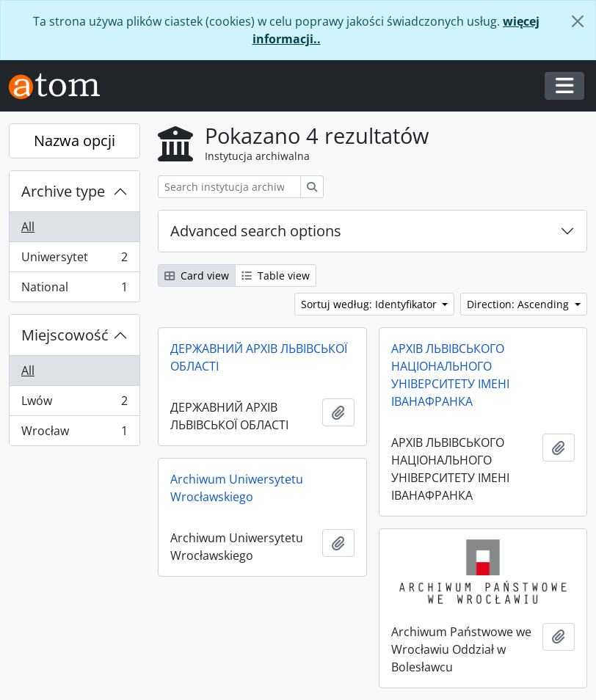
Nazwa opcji (74, 141)
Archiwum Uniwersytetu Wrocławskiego (237, 488)
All (28, 227)
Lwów (74, 404)
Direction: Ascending (519, 304)
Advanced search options (256, 231)
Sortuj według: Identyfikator (370, 304)
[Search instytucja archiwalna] (229, 187)
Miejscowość (65, 335)
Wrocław (74, 434)
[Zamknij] (578, 21)
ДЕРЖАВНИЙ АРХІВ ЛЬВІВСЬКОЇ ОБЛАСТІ (259, 357)
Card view (197, 276)
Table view (276, 276)
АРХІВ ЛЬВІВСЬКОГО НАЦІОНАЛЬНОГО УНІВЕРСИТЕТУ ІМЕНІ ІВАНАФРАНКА (450, 375)
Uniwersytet (74, 260)
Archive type (63, 191)
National (74, 290)
